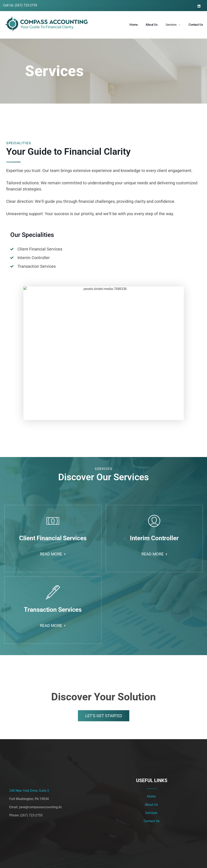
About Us (152, 805)
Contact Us (152, 821)
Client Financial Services (58, 538)
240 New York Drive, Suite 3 (29, 791)
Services (152, 813)
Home (152, 796)
